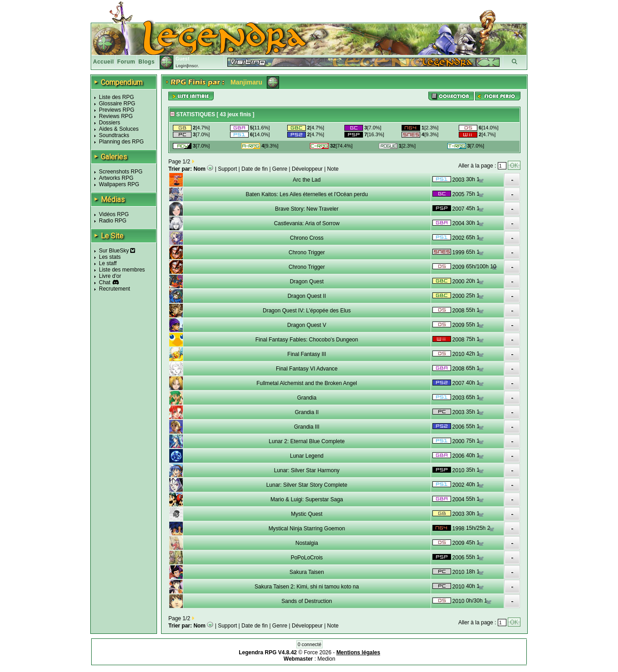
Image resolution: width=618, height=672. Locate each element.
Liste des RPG (116, 97)
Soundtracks (114, 135)
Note (333, 169)
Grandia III (307, 427)
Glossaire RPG (117, 104)
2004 (459, 223)
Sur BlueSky (117, 251)
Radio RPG (113, 221)
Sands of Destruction (307, 601)
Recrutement (115, 289)
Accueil (103, 62)
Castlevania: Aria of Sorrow (307, 223)
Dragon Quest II (307, 296)
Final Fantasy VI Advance (307, 369)
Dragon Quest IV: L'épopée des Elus (307, 311)
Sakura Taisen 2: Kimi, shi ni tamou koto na (307, 587)
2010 (459, 354)
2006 (459, 427)
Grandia (307, 398)
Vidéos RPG (114, 214)
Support (227, 169)
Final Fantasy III (307, 354)
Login (181, 66)
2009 (459, 267)
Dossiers (110, 123)
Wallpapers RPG (119, 184)
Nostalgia (307, 543)
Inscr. (194, 66)
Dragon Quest (307, 282)
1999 (459, 252)
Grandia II (307, 412)
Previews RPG (117, 110)
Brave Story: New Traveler (307, 209)
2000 (459, 282)
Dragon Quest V (307, 325)
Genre (280, 169)
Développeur (307, 169)
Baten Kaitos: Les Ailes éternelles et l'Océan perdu (307, 194)
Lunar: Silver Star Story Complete (307, 485)
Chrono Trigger (307, 252)
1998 (459, 529)
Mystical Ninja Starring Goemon (307, 529)
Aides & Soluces (119, 129)
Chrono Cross (307, 238)
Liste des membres (122, 270)
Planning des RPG (121, 142)
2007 (459, 209)
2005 (459, 194)
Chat (105, 282)
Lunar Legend (307, 456)
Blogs (147, 62)
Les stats (110, 257)
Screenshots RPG (121, 172)
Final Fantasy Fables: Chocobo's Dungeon (307, 340)
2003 (459, 180)
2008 (459, 311)
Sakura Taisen (307, 572)
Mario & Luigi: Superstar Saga (307, 499)
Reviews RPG (116, 116)
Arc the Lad (307, 180)
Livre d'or (110, 276)
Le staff (108, 263)
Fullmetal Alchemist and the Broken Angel (307, 383)
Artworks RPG (116, 178)
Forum (126, 62)
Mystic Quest (307, 514)
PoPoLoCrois (307, 558)
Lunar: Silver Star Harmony (307, 470)
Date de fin (255, 169)
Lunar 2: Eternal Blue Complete (307, 441)
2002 (459, 238)
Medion (326, 659)
